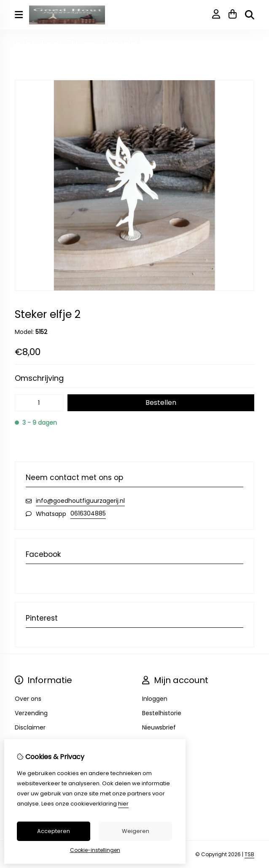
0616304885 (88, 513)
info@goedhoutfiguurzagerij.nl (80, 501)
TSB (249, 854)
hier (123, 804)
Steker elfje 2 (121, 41)
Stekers (50, 41)
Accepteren (54, 831)
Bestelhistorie (162, 713)
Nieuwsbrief (159, 727)
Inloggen (155, 699)
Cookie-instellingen (95, 850)
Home (24, 41)
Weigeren (136, 831)
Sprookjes (81, 41)
